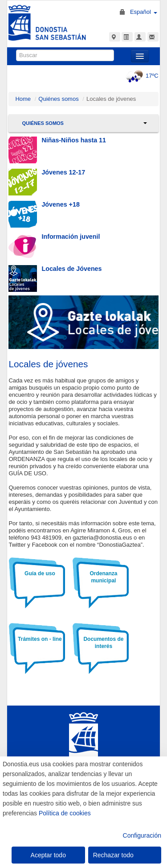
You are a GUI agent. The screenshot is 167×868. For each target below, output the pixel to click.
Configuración (142, 835)
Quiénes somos (58, 99)
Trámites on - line (40, 639)
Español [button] (144, 12)
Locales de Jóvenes (71, 269)
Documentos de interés (103, 643)
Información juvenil (71, 237)
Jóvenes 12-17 (63, 172)
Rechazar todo (113, 855)
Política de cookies (65, 813)
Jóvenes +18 (60, 204)
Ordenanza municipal (103, 577)
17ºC (141, 76)
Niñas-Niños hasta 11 (74, 140)
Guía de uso (40, 573)
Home (23, 99)
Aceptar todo (48, 855)
